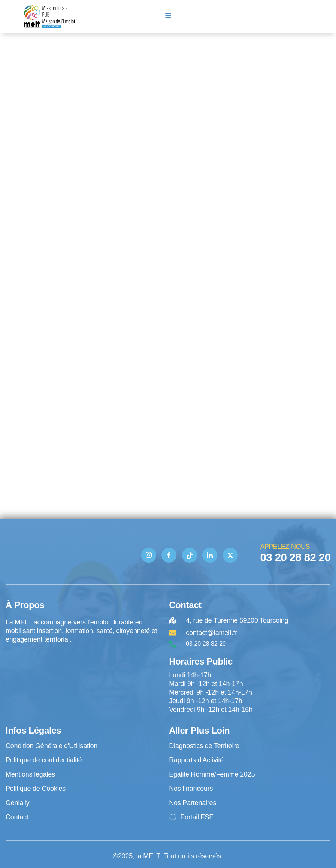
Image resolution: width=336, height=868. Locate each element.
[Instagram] (149, 555)
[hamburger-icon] (168, 16)
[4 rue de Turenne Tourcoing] (84, 675)
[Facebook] (169, 555)
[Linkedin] (210, 555)
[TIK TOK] (190, 555)
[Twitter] (230, 555)
